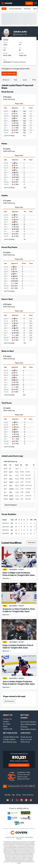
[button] (19, 505)
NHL (4, 9)
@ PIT (11, 472)
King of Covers (26, 739)
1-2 (17, 496)
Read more (32, 543)
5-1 (18, 485)
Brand (5, 726)
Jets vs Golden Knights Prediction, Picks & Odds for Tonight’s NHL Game (19, 683)
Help (13, 795)
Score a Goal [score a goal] (7, 299)
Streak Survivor (26, 737)
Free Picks (27, 9)
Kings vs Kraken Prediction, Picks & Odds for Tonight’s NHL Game (18, 646)
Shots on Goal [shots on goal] (8, 351)
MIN (12, 533)
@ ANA (11, 499)
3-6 (17, 482)
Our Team (7, 724)
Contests (26, 733)
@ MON (11, 489)
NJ (10, 468)
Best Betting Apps (10, 742)
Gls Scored (6, 80)
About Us (8, 715)
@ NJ (11, 479)
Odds (35, 9)
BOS (12, 523)
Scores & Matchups (15, 9)
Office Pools (25, 742)
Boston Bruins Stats (9, 74)
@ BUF (11, 482)
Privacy (19, 795)
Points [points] (4, 143)
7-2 (18, 479)
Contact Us (7, 719)
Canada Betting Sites (11, 737)
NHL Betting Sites (9, 701)
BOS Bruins (20, 34)
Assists (25, 80)
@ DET (11, 496)
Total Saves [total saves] (7, 403)
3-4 (17, 492)
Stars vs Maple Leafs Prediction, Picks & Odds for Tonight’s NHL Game (19, 574)
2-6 (17, 499)
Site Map (8, 795)
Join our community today (19, 765)
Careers (6, 722)
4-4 (17, 468)
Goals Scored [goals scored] (7, 92)
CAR (11, 485)
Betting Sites (10, 733)
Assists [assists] (5, 195)
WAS (11, 492)
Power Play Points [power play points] (9, 247)
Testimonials (8, 729)
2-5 (17, 475)
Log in (29, 3)
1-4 (17, 489)
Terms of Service (28, 795)
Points (16, 80)
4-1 (18, 472)
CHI (10, 475)
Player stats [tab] (19, 104)
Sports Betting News (28, 724)
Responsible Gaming (28, 729)
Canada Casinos (9, 739)
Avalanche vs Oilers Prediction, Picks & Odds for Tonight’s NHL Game (19, 610)
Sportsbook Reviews (28, 722)
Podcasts (24, 727)
